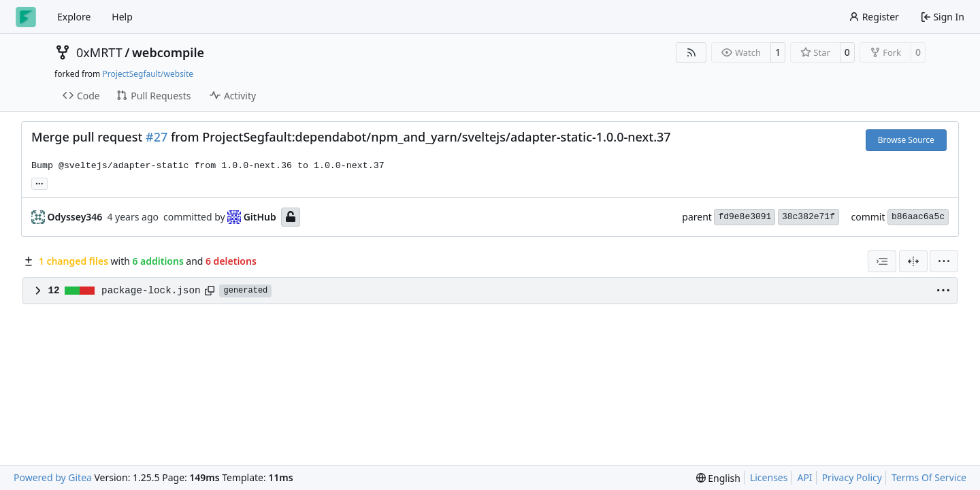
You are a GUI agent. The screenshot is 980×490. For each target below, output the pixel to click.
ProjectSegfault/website (148, 74)
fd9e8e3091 (745, 217)
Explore (74, 17)
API (804, 477)
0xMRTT (99, 52)
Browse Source (906, 140)
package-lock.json (151, 291)
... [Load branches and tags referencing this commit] (39, 182)
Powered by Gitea (53, 477)
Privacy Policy (852, 477)
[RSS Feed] (691, 52)
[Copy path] (210, 291)
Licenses (769, 477)
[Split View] (913, 261)
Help (122, 17)
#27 (157, 137)
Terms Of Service (929, 477)
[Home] (26, 17)
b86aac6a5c (918, 217)
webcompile (168, 52)
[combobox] (882, 261)
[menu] (944, 261)
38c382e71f (808, 217)
